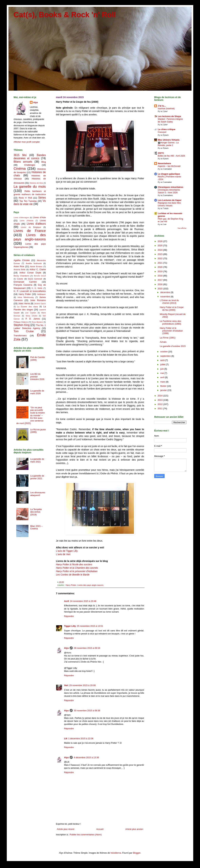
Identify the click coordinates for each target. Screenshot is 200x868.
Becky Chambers (21, 276)
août (163, 360)
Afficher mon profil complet (27, 142)
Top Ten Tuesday (28, 201)
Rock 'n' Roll (25, 198)
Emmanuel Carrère (25, 282)
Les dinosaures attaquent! (38, 494)
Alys (66, 648)
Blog (44, 162)
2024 (160, 250)
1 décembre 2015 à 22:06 (81, 738)
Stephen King (22, 325)
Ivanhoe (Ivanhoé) (166, 109)
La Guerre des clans (27, 307)
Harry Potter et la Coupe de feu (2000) (172, 309)
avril (163, 377)
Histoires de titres (36, 183)
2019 (160, 271)
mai (162, 373)
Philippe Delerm (21, 322)
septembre (166, 356)
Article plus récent (66, 829)
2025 (160, 246)
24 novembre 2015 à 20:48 (83, 601)
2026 (160, 241)
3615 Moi (20, 155)
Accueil (100, 829)
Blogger (137, 853)
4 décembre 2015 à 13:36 (86, 757)
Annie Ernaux (36, 266)
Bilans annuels (23, 162)
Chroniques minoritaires (171, 187)
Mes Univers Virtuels (169, 140)
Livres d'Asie (39, 217)
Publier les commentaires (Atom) (86, 835)
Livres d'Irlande (27, 221)
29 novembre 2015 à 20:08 (82, 685)
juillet (163, 364)
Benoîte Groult (40, 276)
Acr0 (67, 601)
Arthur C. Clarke (38, 269)
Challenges (30, 165)
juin (162, 369)
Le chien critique (167, 129)
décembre (166, 292)
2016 (160, 284)
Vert (66, 685)
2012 (160, 404)
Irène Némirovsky (26, 297)
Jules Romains (38, 300)
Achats (163, 342)
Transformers (20, 335)
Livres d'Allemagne (21, 218)
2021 (160, 263)
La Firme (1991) (167, 338)
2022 (160, 258)
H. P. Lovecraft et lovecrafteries (30, 291)
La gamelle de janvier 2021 (37, 477)
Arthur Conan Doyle (30, 273)
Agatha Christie (22, 260)
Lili (66, 738)
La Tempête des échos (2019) (36, 512)
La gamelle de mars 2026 (37, 392)
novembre (166, 297)
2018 (160, 276)
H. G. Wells (37, 288)
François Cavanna (23, 285)
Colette (20, 279)
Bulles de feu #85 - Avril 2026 (171, 156)
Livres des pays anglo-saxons (90, 585)
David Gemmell (35, 279)
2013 (160, 400)
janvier (164, 390)
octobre (164, 352)
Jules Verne (24, 303)
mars (163, 382)
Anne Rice (19, 266)
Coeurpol (162, 132)
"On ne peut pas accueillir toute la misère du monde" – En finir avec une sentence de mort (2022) (30, 415)
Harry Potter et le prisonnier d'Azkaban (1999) (171, 331)
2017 (160, 280)
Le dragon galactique (169, 174)
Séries (42, 198)
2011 (160, 409)
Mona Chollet (32, 316)
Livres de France (30, 231)
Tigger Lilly (70, 626)
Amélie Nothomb (34, 263)
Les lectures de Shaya (169, 116)
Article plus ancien (134, 829)
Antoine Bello (19, 269)
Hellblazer (41, 294)
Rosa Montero (37, 322)
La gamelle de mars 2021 (37, 460)
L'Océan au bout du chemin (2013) (169, 302)
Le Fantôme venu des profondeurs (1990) (170, 322)
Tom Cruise (24, 331)
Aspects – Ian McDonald (169, 166)
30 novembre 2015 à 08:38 (87, 711)
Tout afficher (182, 228)
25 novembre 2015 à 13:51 (90, 626)
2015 (160, 289)
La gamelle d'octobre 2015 (173, 346)
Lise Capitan (31, 313)
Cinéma (20, 168)
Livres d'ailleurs (36, 224)
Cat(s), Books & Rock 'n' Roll (65, 15)
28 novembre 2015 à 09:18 (87, 648)
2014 (160, 396)
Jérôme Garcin (40, 304)
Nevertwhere (164, 163)
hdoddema (116, 853)
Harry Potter (71, 585)
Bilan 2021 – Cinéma (36, 527)
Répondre (69, 616)
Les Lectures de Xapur (170, 200)
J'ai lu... (162, 106)
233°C (161, 153)
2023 (160, 254)
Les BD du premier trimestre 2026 (37, 377)
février (164, 386)
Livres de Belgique (31, 227)
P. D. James (33, 319)
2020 (160, 267)
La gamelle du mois (30, 186)
